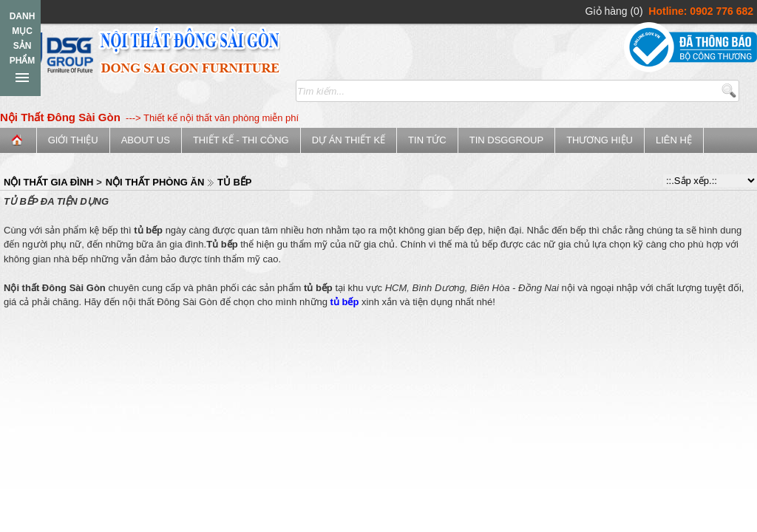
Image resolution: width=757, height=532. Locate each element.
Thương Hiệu (600, 140)
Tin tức (427, 140)
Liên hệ (674, 140)
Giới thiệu (73, 140)
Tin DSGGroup (506, 140)
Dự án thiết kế (349, 140)
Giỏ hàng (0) (614, 11)
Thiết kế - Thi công (241, 140)
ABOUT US (146, 140)
